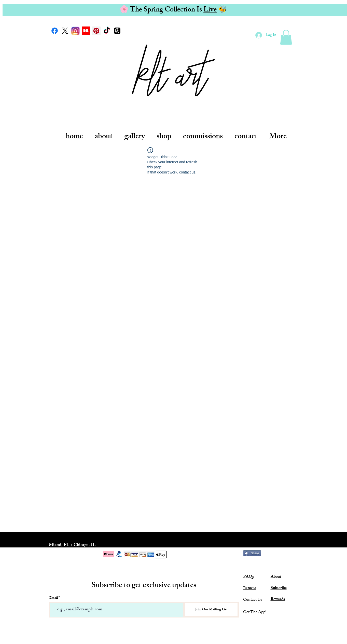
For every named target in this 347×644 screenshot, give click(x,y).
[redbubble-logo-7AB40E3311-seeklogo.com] (86, 31)
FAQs (248, 577)
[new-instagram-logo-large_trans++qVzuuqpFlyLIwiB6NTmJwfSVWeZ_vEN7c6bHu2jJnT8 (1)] (75, 31)
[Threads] (117, 31)
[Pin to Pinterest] (290, 553)
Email (54, 598)
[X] (65, 31)
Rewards (278, 600)
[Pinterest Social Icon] (96, 31)
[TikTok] (107, 31)
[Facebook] (55, 31)
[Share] (252, 553)
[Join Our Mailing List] (211, 610)
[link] (286, 37)
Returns (250, 589)
